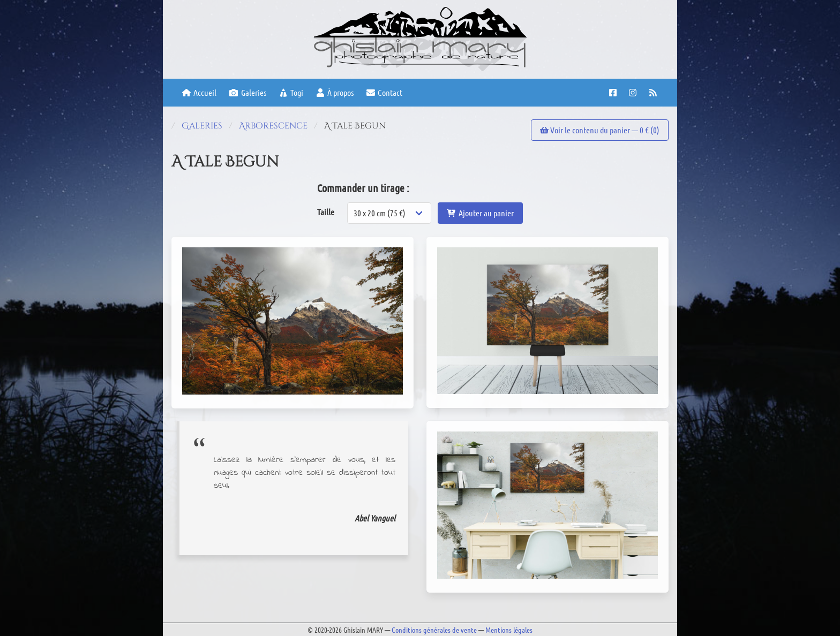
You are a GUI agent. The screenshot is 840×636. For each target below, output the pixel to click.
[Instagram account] (634, 93)
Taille (326, 212)
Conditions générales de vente (434, 630)
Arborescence (273, 126)
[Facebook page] (614, 93)
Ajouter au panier (480, 213)
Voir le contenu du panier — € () (600, 130)
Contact (384, 92)
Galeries (247, 92)
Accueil (199, 92)
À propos (335, 92)
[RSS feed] (654, 93)
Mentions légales (509, 630)
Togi (291, 92)
